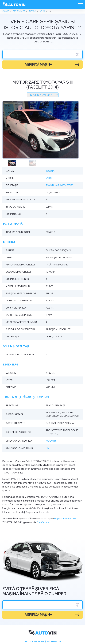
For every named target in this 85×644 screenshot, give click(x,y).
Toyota (50, 171)
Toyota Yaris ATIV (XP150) (60, 185)
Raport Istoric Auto (65, 519)
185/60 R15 (51, 441)
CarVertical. (43, 522)
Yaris (49, 178)
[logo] (14, 5)
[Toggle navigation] (80, 5)
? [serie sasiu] (78, 55)
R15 (47, 448)
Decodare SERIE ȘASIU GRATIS (42, 642)
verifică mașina (39, 64)
